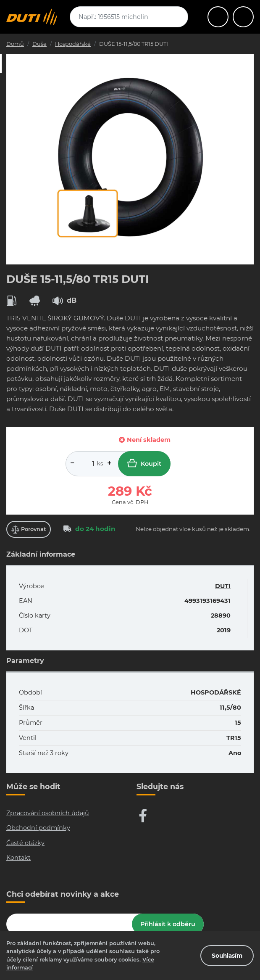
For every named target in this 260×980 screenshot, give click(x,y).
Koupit (144, 463)
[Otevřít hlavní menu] (218, 17)
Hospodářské (73, 44)
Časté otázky (25, 843)
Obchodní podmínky (38, 828)
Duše (39, 44)
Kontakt (18, 858)
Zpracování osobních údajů (48, 813)
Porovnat (29, 530)
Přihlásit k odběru (168, 924)
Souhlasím (227, 956)
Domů (15, 44)
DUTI (223, 586)
